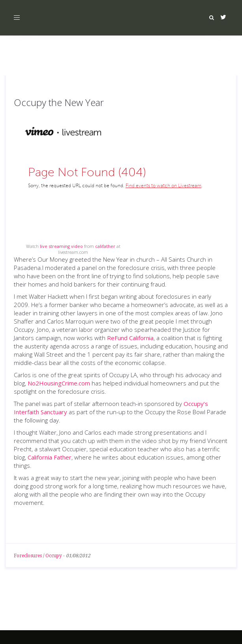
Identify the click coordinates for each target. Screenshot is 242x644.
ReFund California (130, 338)
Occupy (54, 556)
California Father (50, 457)
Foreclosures (28, 556)
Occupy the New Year (59, 102)
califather (105, 246)
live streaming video (61, 246)
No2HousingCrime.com (59, 383)
